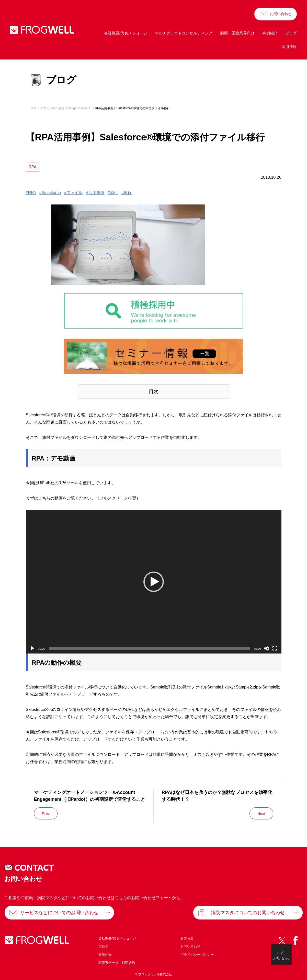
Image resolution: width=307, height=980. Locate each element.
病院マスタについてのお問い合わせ (248, 913)
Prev (46, 813)
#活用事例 (95, 193)
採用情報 (289, 47)
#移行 (127, 193)
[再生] (32, 648)
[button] (154, 582)
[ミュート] (267, 648)
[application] (154, 582)
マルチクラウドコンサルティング (184, 33)
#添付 (113, 193)
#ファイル (73, 193)
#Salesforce (50, 193)
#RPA (31, 193)
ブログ (291, 33)
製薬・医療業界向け (237, 33)
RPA (32, 167)
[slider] (149, 648)
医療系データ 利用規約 (117, 963)
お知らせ (187, 938)
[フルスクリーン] (275, 648)
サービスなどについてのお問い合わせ (59, 913)
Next (261, 813)
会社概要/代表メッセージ (126, 33)
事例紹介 (270, 33)
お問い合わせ (281, 14)
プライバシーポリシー (197, 955)
